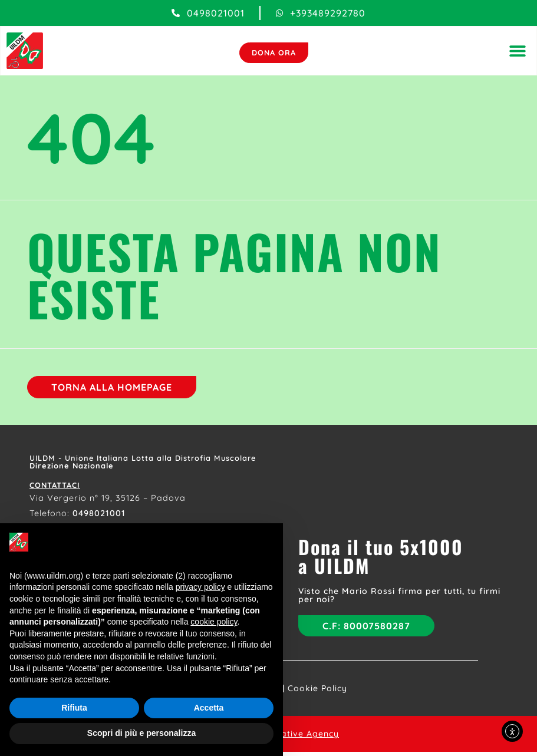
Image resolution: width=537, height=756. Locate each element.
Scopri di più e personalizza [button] (141, 733)
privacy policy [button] (200, 587)
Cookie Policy (317, 692)
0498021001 (99, 516)
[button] (516, 52)
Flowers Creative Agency (284, 738)
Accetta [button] (209, 708)
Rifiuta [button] (74, 708)
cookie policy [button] (214, 622)
